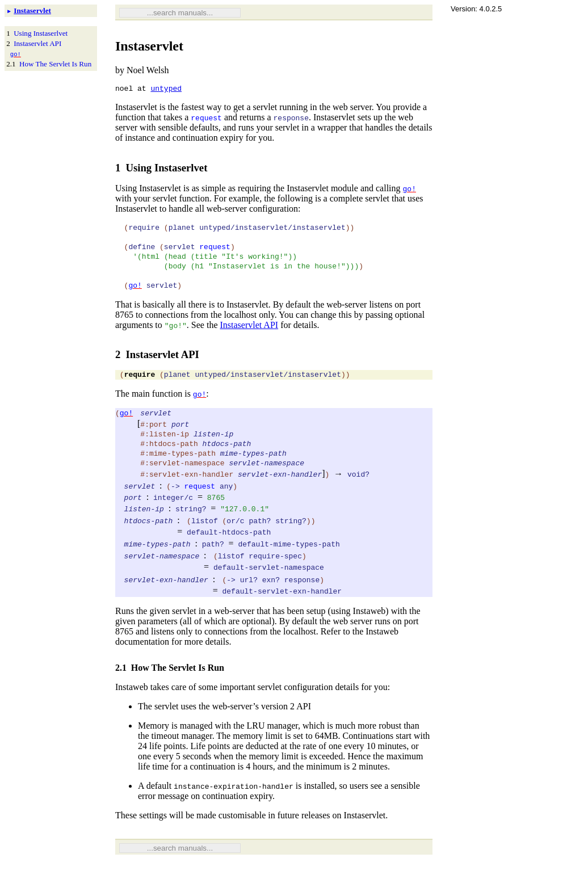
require (140, 389)
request (206, 119)
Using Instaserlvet (41, 33)
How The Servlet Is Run (55, 64)
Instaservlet (32, 10)
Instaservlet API (37, 43)
